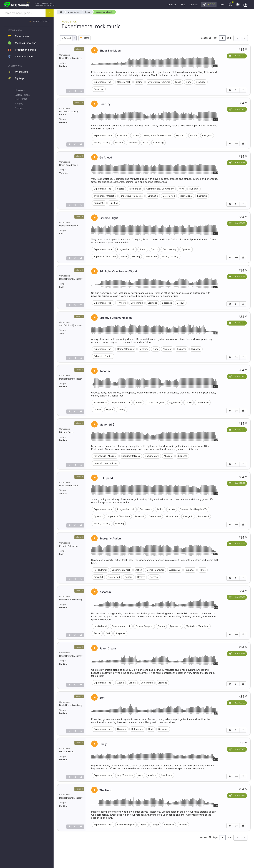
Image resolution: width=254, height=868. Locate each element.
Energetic (207, 135)
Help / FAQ (21, 99)
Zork (102, 698)
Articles (19, 104)
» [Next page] (244, 38)
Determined (169, 196)
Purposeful (99, 203)
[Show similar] (230, 90)
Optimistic (153, 196)
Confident (133, 143)
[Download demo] (243, 90)
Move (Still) (107, 425)
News (182, 189)
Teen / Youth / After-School (158, 135)
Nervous (154, 577)
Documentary (170, 249)
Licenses (20, 90)
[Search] (50, 13)
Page (215, 38)
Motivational (186, 196)
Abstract (167, 349)
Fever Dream (108, 648)
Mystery (144, 349)
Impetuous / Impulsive (132, 196)
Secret (97, 633)
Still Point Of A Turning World (118, 271)
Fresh (145, 143)
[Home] (60, 12)
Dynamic (181, 135)
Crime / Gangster (126, 349)
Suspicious (167, 775)
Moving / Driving (102, 143)
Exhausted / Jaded (103, 356)
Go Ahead (106, 158)
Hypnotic (196, 349)
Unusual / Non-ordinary (106, 463)
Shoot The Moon (110, 51)
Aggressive (175, 402)
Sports (136, 135)
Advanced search (41, 21)
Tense (178, 82)
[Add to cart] (237, 56)
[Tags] (81, 91)
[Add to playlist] (236, 90)
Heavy (110, 410)
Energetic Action (110, 538)
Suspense (99, 89)
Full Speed (106, 478)
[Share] (75, 91)
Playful (194, 135)
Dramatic (201, 82)
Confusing (158, 143)
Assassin (105, 592)
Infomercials (135, 189)
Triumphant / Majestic (105, 196)
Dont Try (105, 104)
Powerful (139, 516)
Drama (139, 82)
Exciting (136, 256)
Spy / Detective (125, 775)
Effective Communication (116, 318)
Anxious (152, 775)
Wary (140, 775)
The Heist (106, 790)
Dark (188, 82)
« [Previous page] (237, 38)
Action (143, 249)
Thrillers (121, 303)
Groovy (119, 143)
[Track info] (69, 91)
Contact (19, 108)
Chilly (103, 744)
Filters (86, 38)
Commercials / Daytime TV (160, 189)
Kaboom (105, 371)
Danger (97, 410)
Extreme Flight (109, 218)
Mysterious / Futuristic (159, 82)
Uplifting (114, 203)
